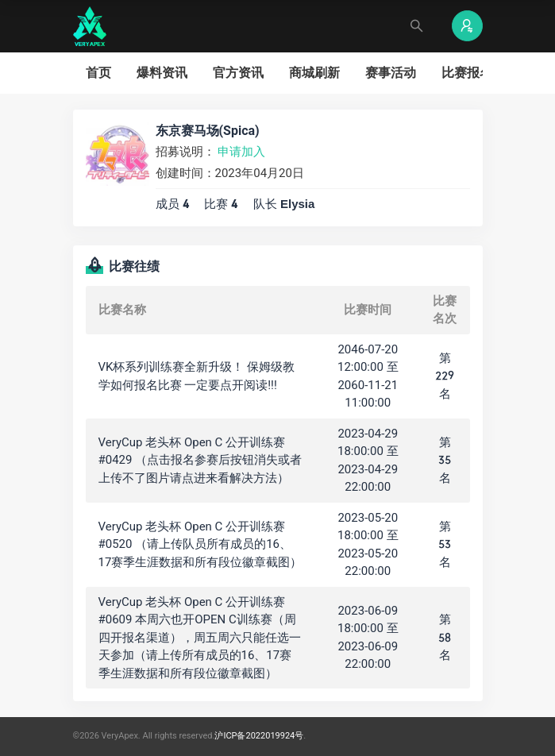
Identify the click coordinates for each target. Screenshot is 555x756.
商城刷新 (314, 73)
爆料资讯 (162, 73)
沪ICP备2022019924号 (259, 736)
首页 (98, 73)
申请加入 (241, 152)
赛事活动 (391, 73)
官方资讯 (238, 73)
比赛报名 (467, 73)
